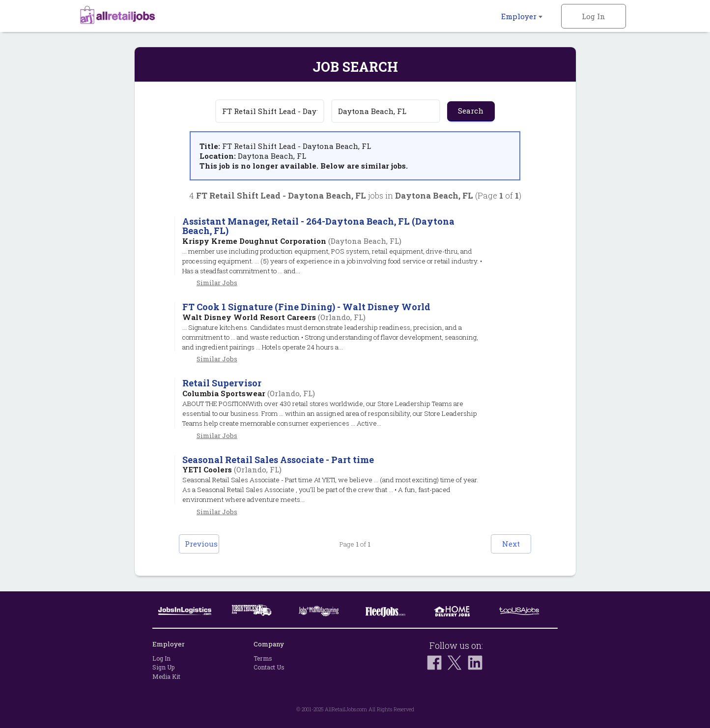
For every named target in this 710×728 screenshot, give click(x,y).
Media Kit (166, 676)
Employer (522, 16)
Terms (263, 658)
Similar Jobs (217, 283)
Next (501, 544)
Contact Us (269, 668)
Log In (594, 16)
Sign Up (163, 668)
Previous (210, 544)
